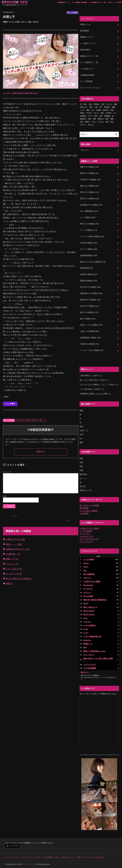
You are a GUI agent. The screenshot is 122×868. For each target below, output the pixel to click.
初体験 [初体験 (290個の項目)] (99, 110)
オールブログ (85, 534)
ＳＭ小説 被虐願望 (90, 668)
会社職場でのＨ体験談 (91, 205)
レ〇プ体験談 (10, 420)
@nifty (86, 629)
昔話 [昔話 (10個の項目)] (91, 107)
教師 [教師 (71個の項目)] (116, 104)
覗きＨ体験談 (88, 319)
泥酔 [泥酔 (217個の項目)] (112, 119)
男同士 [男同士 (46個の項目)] (82, 113)
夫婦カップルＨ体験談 (91, 325)
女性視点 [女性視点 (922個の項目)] (106, 110)
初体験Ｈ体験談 (89, 274)
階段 (81, 427)
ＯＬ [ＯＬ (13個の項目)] (115, 113)
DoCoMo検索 (88, 596)
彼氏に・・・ (14, 544)
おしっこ (83, 478)
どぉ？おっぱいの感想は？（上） (93, 385)
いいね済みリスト (87, 69)
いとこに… (12, 564)
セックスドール (14, 574)
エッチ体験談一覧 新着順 (79, 2)
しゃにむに (87, 622)
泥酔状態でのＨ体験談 (91, 293)
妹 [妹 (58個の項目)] (113, 116)
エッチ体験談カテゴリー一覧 (97, 2)
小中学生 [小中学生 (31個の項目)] (109, 113)
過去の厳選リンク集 (51, 857)
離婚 (81, 411)
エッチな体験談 (86, 531)
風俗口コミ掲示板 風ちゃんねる (94, 651)
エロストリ (87, 578)
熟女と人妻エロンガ (90, 607)
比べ (81, 439)
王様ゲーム (84, 431)
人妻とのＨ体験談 (90, 331)
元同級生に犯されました (18, 549)
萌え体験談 (84, 508)
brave (85, 618)
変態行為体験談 (89, 281)
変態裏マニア (88, 644)
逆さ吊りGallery (89, 614)
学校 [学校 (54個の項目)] (107, 122)
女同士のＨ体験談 (90, 306)
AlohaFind (87, 640)
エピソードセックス (12, 857)
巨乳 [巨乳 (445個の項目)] (96, 116)
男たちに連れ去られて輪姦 (19, 579)
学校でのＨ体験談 (90, 192)
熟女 (81, 466)
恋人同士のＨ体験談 (90, 287)
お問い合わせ (99, 857)
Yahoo (86, 567)
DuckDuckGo (88, 585)
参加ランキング (67, 857)
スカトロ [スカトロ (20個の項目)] (109, 104)
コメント (7, 472)
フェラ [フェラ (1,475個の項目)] (90, 116)
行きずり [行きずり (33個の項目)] (89, 113)
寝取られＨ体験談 (90, 186)
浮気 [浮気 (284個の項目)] (103, 104)
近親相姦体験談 (89, 255)
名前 (5, 496)
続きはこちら (85, 672)
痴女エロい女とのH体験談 (93, 262)
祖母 (81, 462)
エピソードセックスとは (90, 88)
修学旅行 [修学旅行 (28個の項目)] (83, 119)
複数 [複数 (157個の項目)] (113, 107)
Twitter (86, 603)
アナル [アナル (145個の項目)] (94, 122)
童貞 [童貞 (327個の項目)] (102, 113)
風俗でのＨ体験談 (90, 173)
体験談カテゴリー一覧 (89, 56)
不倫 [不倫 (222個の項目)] (90, 104)
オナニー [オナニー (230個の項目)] (83, 125)
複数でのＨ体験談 (90, 167)
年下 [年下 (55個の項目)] (101, 107)
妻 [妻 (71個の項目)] (81, 104)
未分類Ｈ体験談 (89, 243)
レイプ (44, 420)
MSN (85, 647)
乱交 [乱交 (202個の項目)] (82, 122)
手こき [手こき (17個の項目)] (97, 113)
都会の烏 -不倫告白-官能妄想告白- (95, 600)
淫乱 (29, 420)
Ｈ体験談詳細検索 (87, 75)
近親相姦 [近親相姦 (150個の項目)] (107, 116)
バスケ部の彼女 (86, 389)
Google (86, 563)
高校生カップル (86, 490)
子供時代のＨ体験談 (90, 180)
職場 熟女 (83, 474)
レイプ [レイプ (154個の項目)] (82, 110)
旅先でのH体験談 (89, 312)
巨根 (81, 470)
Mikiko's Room (89, 611)
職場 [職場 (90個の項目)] (88, 110)
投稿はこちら (85, 24)
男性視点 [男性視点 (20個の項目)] (107, 107)
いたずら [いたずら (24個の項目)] (101, 122)
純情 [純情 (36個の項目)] (89, 119)
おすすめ (110, 2)
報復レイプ (12, 559)
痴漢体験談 (86, 268)
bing (85, 570)
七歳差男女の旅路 (87, 394)
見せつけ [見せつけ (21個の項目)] (91, 125)
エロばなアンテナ (87, 536)
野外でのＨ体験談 (90, 224)
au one (86, 633)
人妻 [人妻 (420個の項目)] (96, 107)
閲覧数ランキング (87, 37)
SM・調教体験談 (89, 211)
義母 (81, 458)
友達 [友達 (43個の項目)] (101, 116)
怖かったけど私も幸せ (89, 380)
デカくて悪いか (14, 569)
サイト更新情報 (86, 81)
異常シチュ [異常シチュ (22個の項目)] (84, 107)
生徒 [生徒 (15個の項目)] (112, 110)
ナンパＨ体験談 (89, 230)
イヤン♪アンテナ (86, 542)
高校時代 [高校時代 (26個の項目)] (83, 116)
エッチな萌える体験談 (89, 511)
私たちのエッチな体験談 (89, 505)
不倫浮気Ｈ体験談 (90, 344)
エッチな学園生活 (89, 625)
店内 (36, 420)
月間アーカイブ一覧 (84, 857)
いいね (10, 404)
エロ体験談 (84, 513)
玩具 (81, 434)
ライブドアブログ (89, 665)
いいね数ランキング (88, 43)
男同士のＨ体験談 (90, 199)
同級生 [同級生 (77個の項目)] (87, 122)
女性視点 (21, 420)
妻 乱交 (83, 486)
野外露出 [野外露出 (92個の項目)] (97, 104)
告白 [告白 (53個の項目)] (112, 122)
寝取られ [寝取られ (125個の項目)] (101, 119)
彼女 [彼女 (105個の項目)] (85, 104)
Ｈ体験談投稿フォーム (63, 2)
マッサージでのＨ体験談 (92, 350)
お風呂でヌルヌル (15, 539)
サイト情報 (118, 2)
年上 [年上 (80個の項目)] (93, 110)
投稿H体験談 (85, 50)
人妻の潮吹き (85, 376)
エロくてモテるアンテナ (89, 539)
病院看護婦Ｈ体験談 (90, 338)
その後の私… (13, 554)
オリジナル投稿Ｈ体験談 (92, 236)
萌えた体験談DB (89, 574)
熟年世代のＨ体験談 (90, 300)
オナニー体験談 (89, 249)
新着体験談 (85, 31)
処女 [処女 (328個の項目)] (107, 119)
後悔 (9, 584)
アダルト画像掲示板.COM (92, 636)
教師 (81, 442)
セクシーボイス (89, 655)
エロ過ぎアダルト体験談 (89, 528)
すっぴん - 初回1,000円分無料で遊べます (21, 93)
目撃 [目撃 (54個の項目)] (94, 119)
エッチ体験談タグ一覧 (89, 62)
